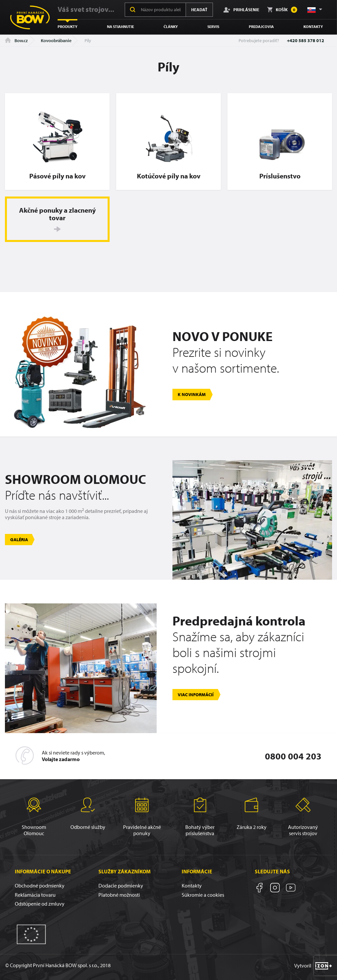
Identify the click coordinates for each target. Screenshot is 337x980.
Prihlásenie (241, 10)
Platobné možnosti (119, 895)
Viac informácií (196, 695)
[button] (314, 10)
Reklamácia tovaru (35, 895)
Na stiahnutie (120, 26)
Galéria (19, 540)
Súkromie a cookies (203, 895)
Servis (213, 26)
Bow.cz (16, 40)
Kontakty (313, 26)
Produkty (67, 26)
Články (171, 26)
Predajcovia (261, 26)
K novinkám (192, 394)
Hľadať (199, 10)
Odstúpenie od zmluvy (40, 904)
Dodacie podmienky (121, 886)
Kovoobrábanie (56, 40)
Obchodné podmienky (40, 886)
